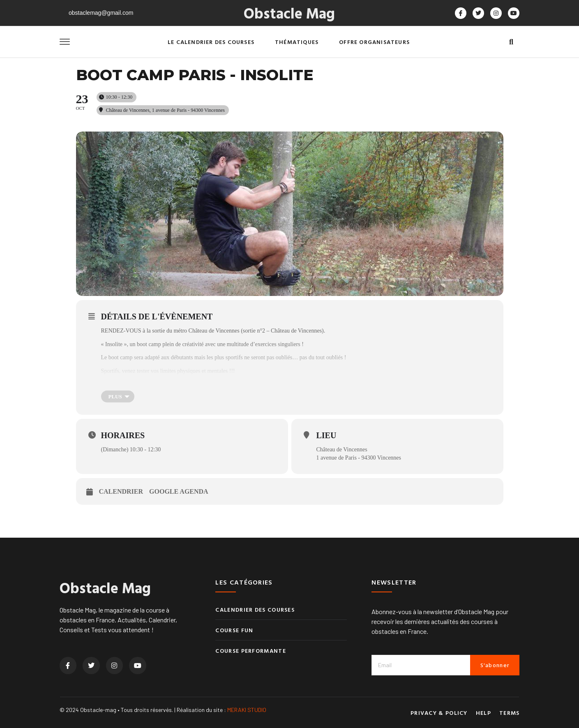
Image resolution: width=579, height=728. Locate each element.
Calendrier (121, 491)
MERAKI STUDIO (247, 710)
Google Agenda (179, 491)
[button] (511, 42)
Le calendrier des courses (211, 42)
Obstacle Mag (289, 13)
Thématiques (297, 42)
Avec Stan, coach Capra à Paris (137, 385)
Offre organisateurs (374, 42)
